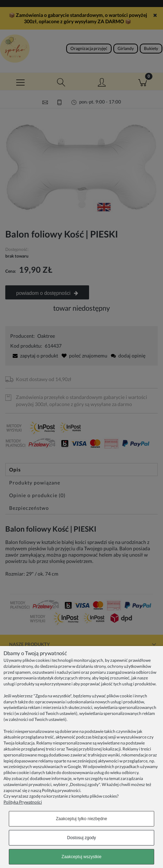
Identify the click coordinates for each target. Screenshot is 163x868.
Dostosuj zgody (81, 838)
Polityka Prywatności (23, 802)
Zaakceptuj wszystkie (81, 857)
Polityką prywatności (61, 790)
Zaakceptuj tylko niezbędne (81, 819)
